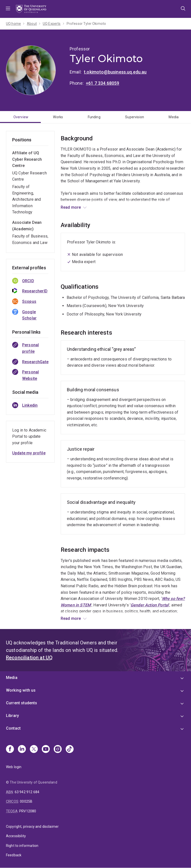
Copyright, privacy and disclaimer (32, 827)
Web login (14, 767)
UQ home (13, 24)
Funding (94, 117)
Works (58, 117)
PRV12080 (28, 811)
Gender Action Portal (150, 605)
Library (12, 716)
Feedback (14, 855)
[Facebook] (10, 750)
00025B (26, 801)
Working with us (21, 690)
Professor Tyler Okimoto (86, 24)
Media (174, 117)
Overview (21, 117)
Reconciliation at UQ (29, 658)
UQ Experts (52, 24)
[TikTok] (70, 750)
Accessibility (16, 836)
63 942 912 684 (27, 792)
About (32, 24)
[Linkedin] (22, 750)
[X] (34, 750)
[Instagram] (58, 750)
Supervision (135, 117)
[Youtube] (46, 750)
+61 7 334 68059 (102, 83)
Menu (8, 9)
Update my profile (29, 453)
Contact (13, 728)
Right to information (22, 846)
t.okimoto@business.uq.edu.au (115, 72)
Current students (22, 703)
